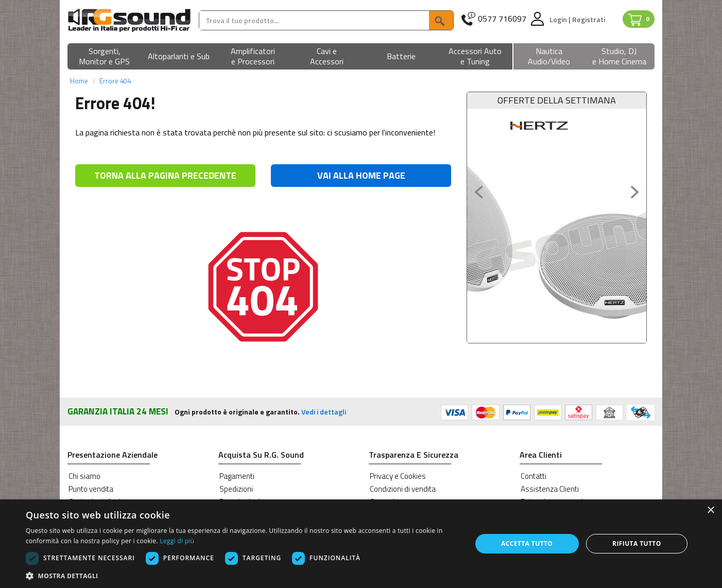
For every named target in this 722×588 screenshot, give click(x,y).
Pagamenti (237, 476)
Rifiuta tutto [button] (637, 543)
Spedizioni (236, 489)
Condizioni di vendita (403, 489)
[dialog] (361, 544)
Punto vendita (91, 489)
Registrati (589, 19)
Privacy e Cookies (398, 476)
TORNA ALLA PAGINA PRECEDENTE (165, 175)
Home (79, 81)
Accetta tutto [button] (527, 543)
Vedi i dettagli (324, 412)
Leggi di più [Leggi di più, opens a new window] (177, 541)
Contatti (534, 476)
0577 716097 (502, 19)
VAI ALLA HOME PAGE (361, 175)
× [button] (710, 511)
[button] (105, 57)
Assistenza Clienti (550, 489)
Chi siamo (84, 476)
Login (559, 19)
